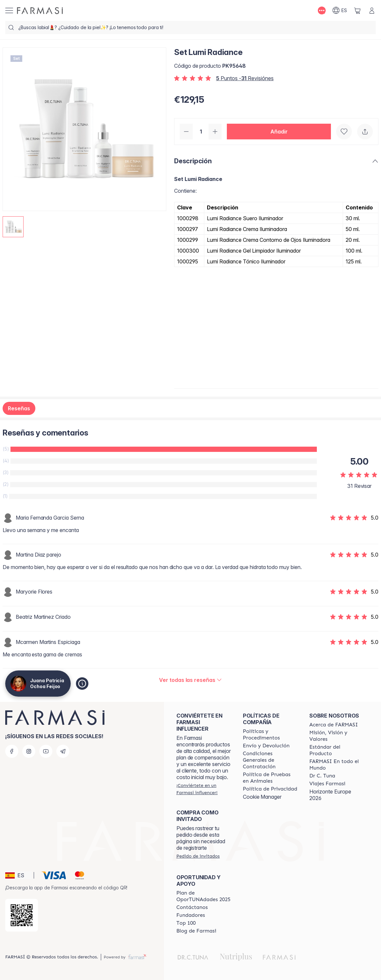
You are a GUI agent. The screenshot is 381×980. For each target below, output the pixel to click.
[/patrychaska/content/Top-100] (186, 923)
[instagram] (29, 751)
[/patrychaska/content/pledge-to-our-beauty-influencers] (322, 776)
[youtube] (46, 751)
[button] (279, 132)
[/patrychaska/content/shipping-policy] (266, 746)
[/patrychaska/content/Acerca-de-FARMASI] (334, 725)
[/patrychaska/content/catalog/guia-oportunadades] (204, 896)
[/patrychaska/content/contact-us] (192, 907)
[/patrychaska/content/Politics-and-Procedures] (270, 735)
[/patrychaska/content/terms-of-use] (270, 760)
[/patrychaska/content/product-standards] (337, 750)
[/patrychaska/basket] (357, 10)
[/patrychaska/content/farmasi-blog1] (196, 931)
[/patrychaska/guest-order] (198, 856)
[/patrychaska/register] (204, 789)
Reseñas (19, 408)
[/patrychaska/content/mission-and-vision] (337, 736)
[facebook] (12, 751)
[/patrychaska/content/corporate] (337, 765)
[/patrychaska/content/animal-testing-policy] (270, 778)
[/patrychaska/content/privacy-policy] (270, 789)
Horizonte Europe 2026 (330, 795)
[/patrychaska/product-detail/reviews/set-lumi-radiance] (190, 680)
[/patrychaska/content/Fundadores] (191, 915)
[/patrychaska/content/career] (327, 784)
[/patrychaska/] (40, 11)
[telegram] (63, 751)
